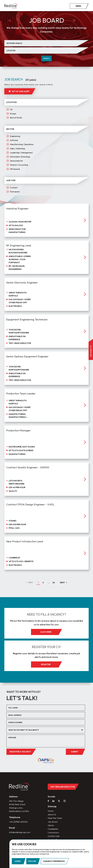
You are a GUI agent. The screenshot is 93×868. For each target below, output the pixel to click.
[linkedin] (53, 801)
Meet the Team (55, 818)
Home (51, 811)
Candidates (53, 829)
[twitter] (59, 801)
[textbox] (44, 730)
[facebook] (48, 801)
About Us (52, 814)
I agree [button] (18, 861)
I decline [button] (32, 861)
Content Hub (54, 836)
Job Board (53, 822)
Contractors (53, 832)
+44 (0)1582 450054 (18, 822)
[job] (46, 229)
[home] (11, 6)
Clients (51, 825)
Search (47, 58)
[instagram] (65, 801)
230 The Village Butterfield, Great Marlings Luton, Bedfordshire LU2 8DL (19, 806)
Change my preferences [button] (54, 861)
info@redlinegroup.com (20, 832)
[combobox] (46, 730)
